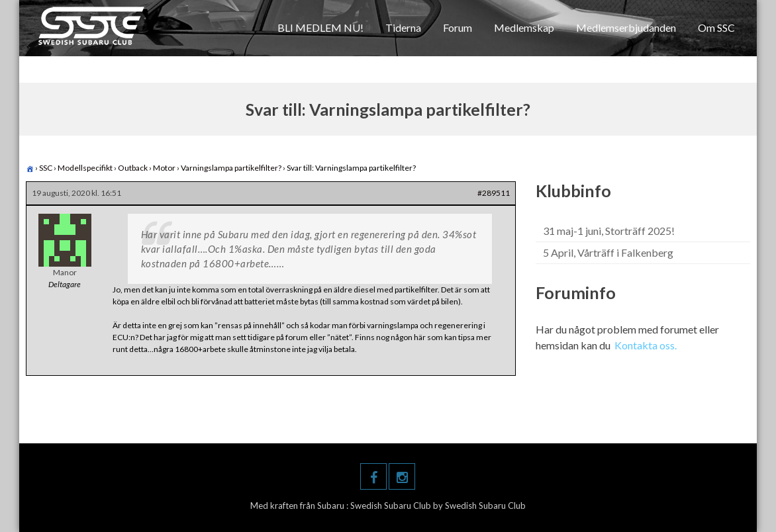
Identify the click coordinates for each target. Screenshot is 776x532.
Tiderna (403, 27)
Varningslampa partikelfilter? (231, 168)
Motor (164, 168)
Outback (133, 168)
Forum (458, 27)
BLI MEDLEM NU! (320, 27)
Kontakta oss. (646, 345)
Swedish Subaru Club (392, 506)
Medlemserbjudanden (626, 27)
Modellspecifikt (85, 168)
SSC (46, 168)
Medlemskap (524, 27)
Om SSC (716, 27)
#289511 (494, 193)
